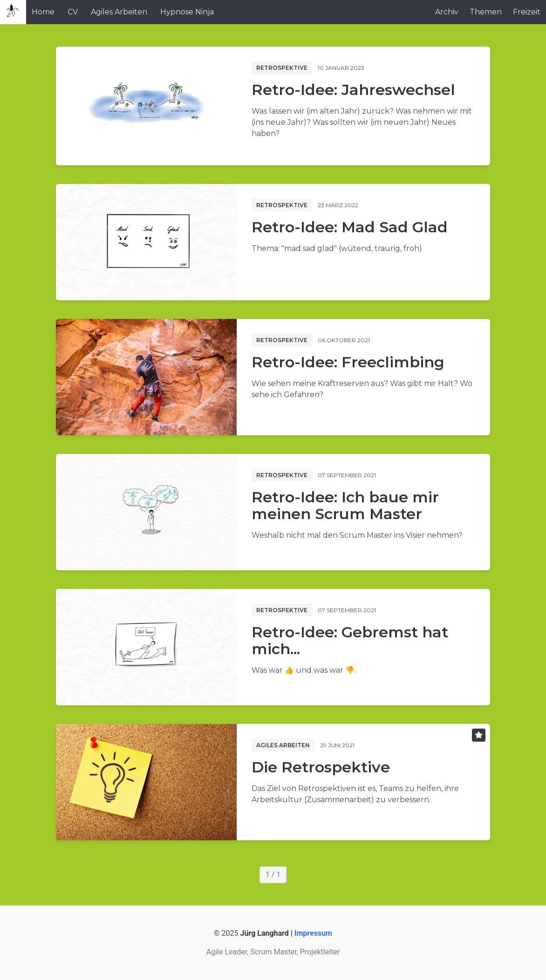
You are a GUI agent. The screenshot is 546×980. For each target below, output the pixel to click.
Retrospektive (282, 68)
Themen (486, 12)
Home (43, 12)
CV (73, 12)
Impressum (313, 933)
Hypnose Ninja (187, 12)
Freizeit (527, 12)
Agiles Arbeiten (119, 12)
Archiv (447, 12)
